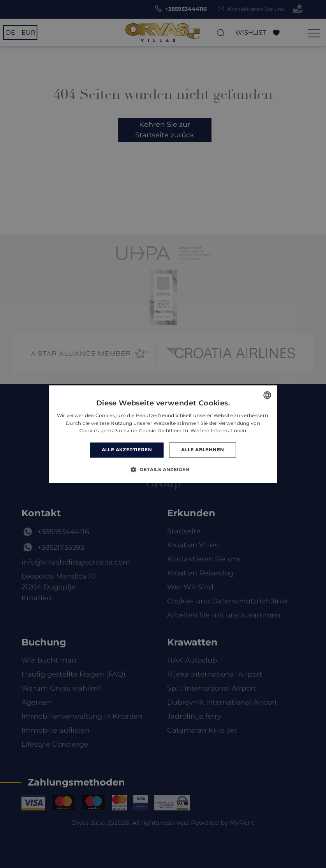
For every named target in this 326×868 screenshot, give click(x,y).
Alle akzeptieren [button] (127, 450)
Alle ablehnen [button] (203, 450)
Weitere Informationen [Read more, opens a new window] (218, 431)
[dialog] (163, 434)
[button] (163, 469)
